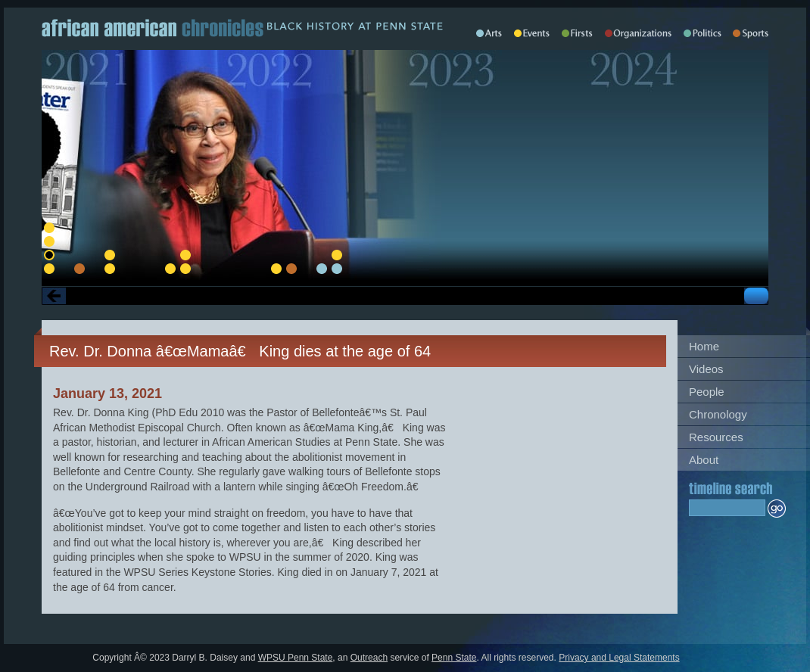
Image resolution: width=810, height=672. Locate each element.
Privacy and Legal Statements (619, 658)
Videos (706, 369)
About (704, 460)
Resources (716, 437)
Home (704, 346)
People (707, 392)
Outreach (369, 658)
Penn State (454, 658)
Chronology (718, 414)
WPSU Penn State (296, 658)
